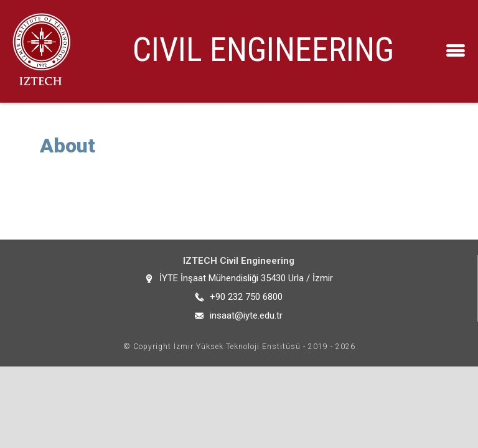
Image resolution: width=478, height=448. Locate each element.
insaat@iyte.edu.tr (246, 315)
